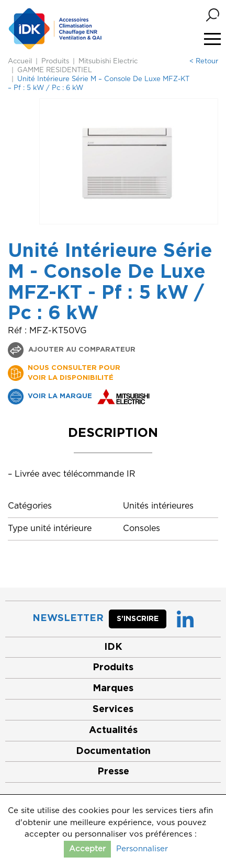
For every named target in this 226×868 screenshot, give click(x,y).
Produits (55, 61)
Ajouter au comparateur (81, 350)
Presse (113, 772)
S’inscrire (138, 619)
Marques (113, 689)
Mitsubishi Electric (108, 61)
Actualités (113, 730)
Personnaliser (142, 849)
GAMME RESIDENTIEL (55, 70)
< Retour (204, 61)
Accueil (20, 61)
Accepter (87, 849)
